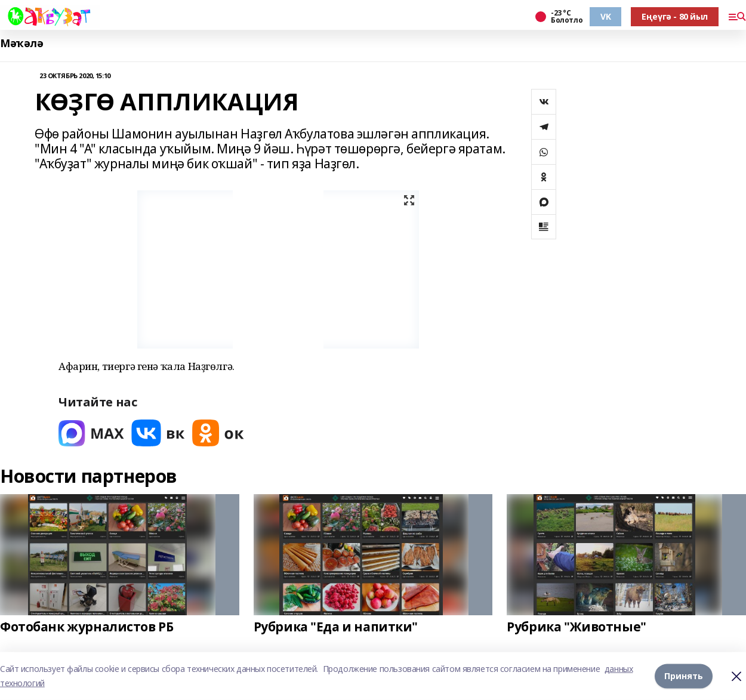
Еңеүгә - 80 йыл (675, 16)
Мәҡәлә (21, 43)
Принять (684, 676)
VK (605, 16)
